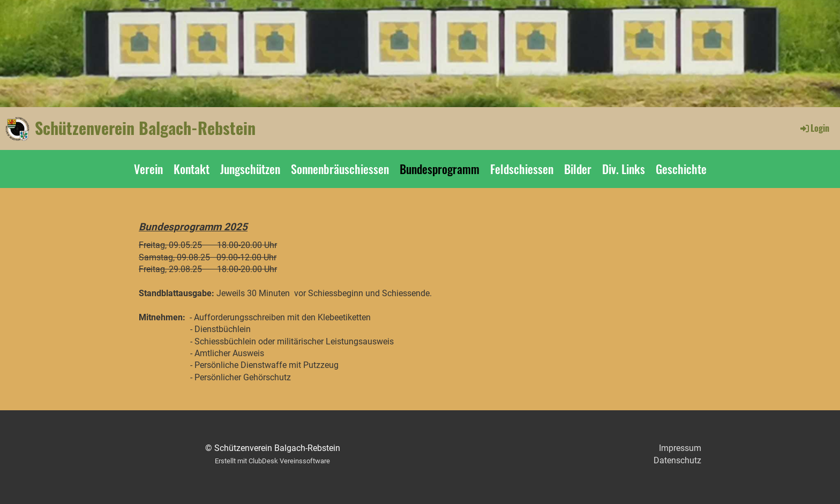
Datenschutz (677, 460)
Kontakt (192, 169)
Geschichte (681, 169)
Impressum (680, 448)
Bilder (578, 169)
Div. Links (624, 169)
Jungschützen (250, 169)
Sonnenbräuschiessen (340, 169)
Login (814, 128)
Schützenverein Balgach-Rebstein (145, 128)
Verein (148, 169)
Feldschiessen (522, 169)
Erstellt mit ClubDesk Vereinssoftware (272, 461)
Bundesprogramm (440, 169)
